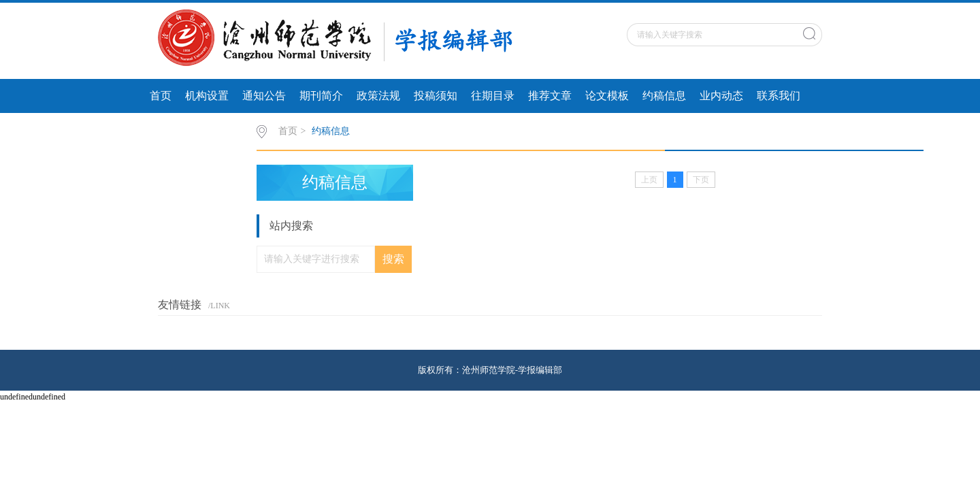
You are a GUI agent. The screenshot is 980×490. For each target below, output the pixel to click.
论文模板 (607, 96)
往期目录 (493, 96)
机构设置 (207, 96)
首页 (161, 96)
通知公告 (264, 96)
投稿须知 (436, 96)
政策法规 (378, 96)
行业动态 (171, 130)
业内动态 (721, 96)
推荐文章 (550, 96)
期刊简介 (321, 96)
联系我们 (779, 96)
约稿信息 (664, 96)
